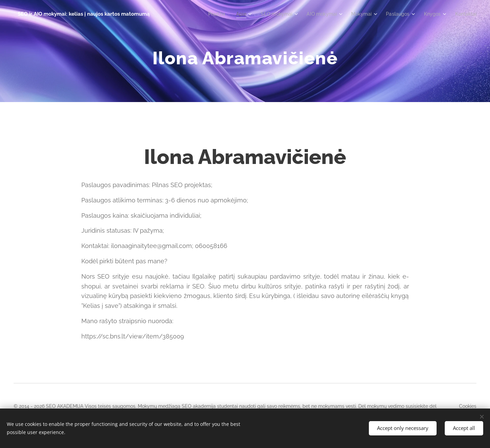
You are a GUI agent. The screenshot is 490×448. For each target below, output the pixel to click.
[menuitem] (207, 14)
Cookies (468, 406)
